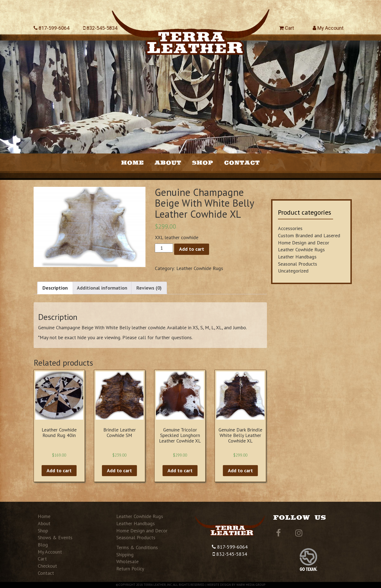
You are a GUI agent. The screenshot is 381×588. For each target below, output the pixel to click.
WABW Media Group (251, 585)
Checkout (47, 566)
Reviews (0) (149, 288)
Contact (242, 162)
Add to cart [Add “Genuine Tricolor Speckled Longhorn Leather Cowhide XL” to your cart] (180, 470)
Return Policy (130, 569)
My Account (328, 28)
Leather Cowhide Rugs (200, 268)
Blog (43, 545)
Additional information (102, 288)
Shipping (125, 555)
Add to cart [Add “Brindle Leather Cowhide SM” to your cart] (119, 470)
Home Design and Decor (304, 243)
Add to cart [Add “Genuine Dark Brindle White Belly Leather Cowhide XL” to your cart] (240, 470)
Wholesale (127, 561)
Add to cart (192, 249)
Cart (287, 28)
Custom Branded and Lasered (309, 235)
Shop (203, 162)
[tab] (55, 288)
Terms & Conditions (137, 547)
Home (133, 162)
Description (55, 288)
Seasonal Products (298, 264)
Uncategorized (293, 271)
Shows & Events (55, 537)
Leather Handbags (297, 257)
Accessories (290, 228)
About (168, 162)
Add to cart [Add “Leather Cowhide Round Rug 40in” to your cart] (59, 470)
